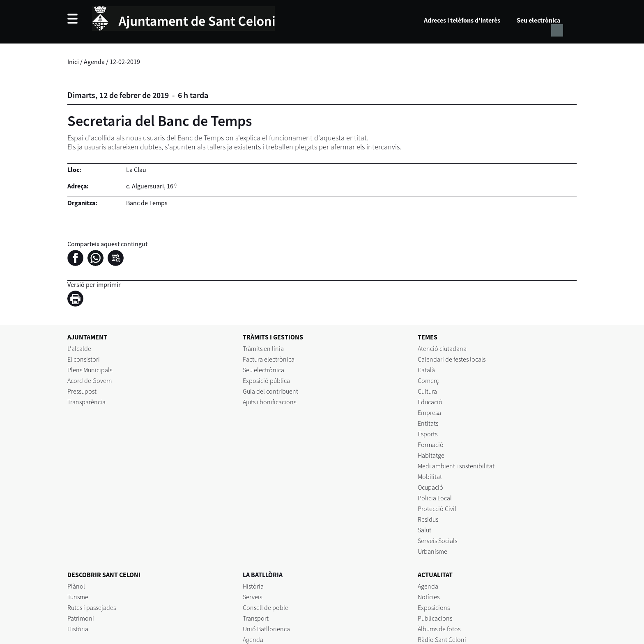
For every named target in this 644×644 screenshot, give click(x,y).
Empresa (429, 413)
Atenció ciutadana (442, 348)
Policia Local (435, 498)
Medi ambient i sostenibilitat (456, 466)
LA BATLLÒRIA (263, 575)
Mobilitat (430, 477)
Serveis (252, 597)
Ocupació (430, 487)
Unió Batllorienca (266, 629)
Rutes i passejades (92, 607)
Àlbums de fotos (439, 629)
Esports (428, 434)
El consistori (84, 359)
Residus (428, 519)
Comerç (428, 380)
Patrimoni (81, 618)
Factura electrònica (269, 359)
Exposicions (434, 607)
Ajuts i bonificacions (269, 402)
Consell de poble (266, 607)
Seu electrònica (538, 20)
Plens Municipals (90, 370)
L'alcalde (79, 348)
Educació (430, 402)
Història (78, 629)
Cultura (427, 391)
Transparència (86, 402)
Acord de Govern (90, 380)
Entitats (428, 423)
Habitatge (431, 455)
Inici (73, 62)
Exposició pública (266, 380)
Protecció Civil (437, 509)
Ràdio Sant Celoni (442, 639)
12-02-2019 (125, 62)
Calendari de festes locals (452, 359)
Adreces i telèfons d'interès (462, 20)
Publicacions (435, 618)
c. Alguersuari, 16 (150, 186)
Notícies (429, 597)
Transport (256, 618)
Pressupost (82, 391)
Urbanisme (432, 551)
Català (426, 370)
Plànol (76, 586)
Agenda (94, 62)
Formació (431, 445)
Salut (424, 530)
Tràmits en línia (263, 348)
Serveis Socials (437, 541)
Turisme (78, 597)
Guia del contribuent (270, 391)
